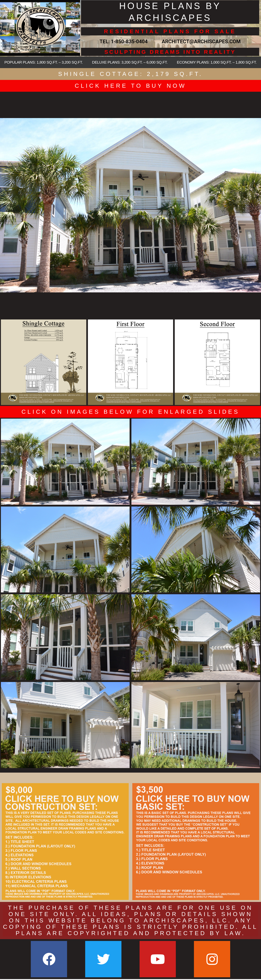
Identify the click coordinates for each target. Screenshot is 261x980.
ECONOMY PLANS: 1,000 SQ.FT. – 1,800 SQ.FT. (217, 62)
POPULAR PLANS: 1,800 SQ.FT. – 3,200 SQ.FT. (43, 62)
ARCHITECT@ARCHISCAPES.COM (200, 41)
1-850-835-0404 (129, 41)
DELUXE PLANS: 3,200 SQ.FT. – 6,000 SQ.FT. (130, 62)
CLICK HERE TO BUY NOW (130, 86)
